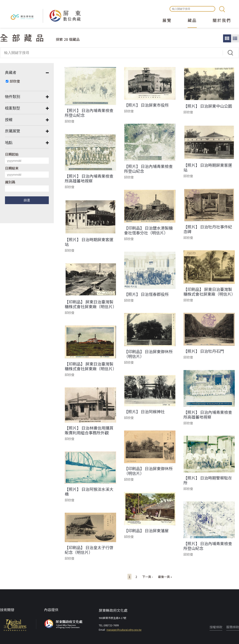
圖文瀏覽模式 (235, 38)
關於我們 (222, 21)
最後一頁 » (165, 577)
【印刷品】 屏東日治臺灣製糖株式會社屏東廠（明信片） (209, 292)
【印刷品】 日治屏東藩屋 (146, 531)
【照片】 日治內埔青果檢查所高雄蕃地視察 (89, 178)
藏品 (192, 21)
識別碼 (10, 182)
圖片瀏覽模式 (227, 38)
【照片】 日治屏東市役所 (146, 105)
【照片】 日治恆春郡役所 (146, 294)
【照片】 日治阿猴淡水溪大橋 (89, 492)
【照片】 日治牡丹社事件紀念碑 (208, 229)
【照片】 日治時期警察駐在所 (208, 480)
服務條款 (233, 627)
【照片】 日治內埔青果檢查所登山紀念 (89, 113)
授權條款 (216, 627)
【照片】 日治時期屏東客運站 (208, 168)
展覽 (167, 21)
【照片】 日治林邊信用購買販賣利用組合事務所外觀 (89, 430)
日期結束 (12, 168)
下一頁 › (147, 577)
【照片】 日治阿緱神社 (144, 412)
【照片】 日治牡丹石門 (204, 351)
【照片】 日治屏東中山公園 (208, 106)
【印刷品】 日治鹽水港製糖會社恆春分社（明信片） (148, 230)
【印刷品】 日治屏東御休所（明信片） (148, 354)
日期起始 (12, 154)
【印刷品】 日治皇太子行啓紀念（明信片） (89, 550)
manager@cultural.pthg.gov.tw (124, 630)
